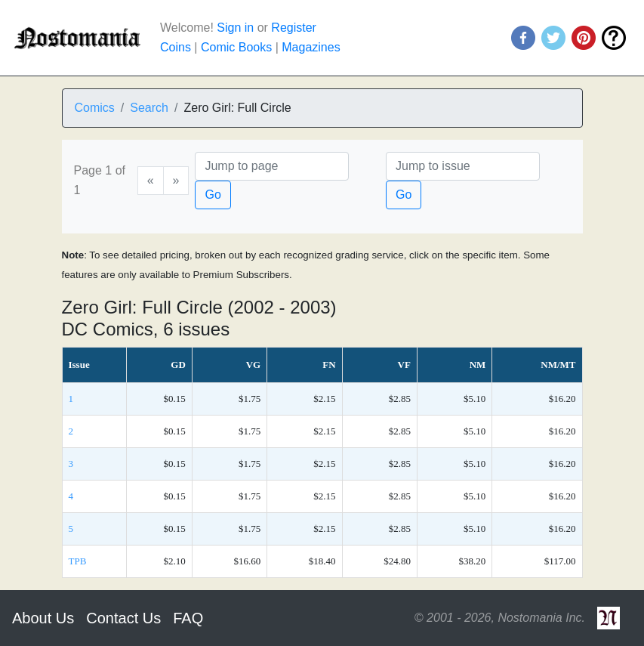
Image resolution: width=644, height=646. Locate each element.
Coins (176, 47)
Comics (95, 108)
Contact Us (123, 618)
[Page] (272, 166)
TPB (78, 561)
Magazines (311, 47)
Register (294, 28)
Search (149, 108)
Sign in (235, 28)
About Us (43, 618)
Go (213, 195)
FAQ (188, 618)
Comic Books (236, 47)
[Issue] (463, 166)
